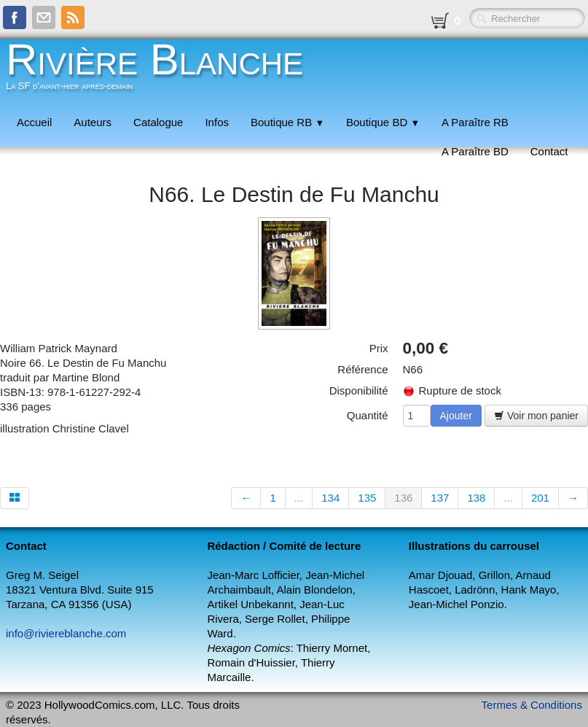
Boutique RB (287, 122)
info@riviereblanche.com (66, 633)
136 (403, 498)
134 (330, 498)
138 (476, 498)
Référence (362, 369)
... (299, 498)
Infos (217, 122)
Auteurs (93, 122)
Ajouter (456, 416)
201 (540, 498)
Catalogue (158, 122)
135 (367, 498)
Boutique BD (383, 122)
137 (440, 498)
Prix (379, 348)
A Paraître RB (475, 122)
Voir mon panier (536, 416)
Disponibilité (359, 390)
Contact (549, 151)
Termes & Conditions (532, 705)
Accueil (34, 122)
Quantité (368, 415)
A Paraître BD (475, 151)
